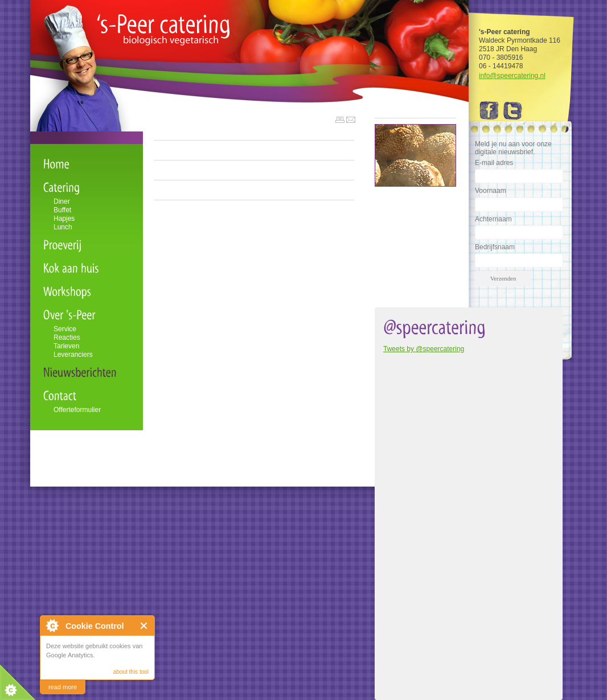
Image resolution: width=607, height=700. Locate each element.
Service (65, 329)
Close (144, 626)
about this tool (131, 672)
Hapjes (64, 219)
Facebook (490, 111)
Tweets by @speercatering (424, 349)
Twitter (513, 111)
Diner (62, 201)
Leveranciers (73, 355)
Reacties (67, 337)
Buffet (62, 210)
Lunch (63, 227)
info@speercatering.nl (512, 76)
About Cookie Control (52, 625)
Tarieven (66, 346)
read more (63, 687)
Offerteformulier (77, 410)
